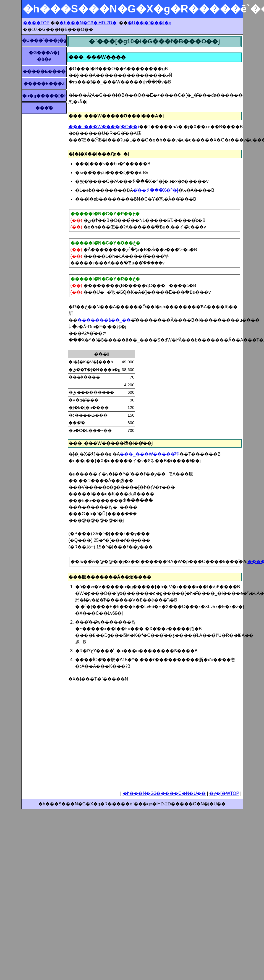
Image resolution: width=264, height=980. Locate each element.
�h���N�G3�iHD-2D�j (88, 23)
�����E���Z (44, 84)
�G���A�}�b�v (44, 56)
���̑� (44, 108)
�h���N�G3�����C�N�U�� (164, 793)
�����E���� (44, 71)
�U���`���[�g (150, 23)
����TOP (36, 23)
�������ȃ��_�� (104, 320)
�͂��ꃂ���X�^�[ (156, 190)
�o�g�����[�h (44, 96)
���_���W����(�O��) (104, 127)
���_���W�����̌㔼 (150, 454)
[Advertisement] (119, 734)
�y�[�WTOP (224, 793)
